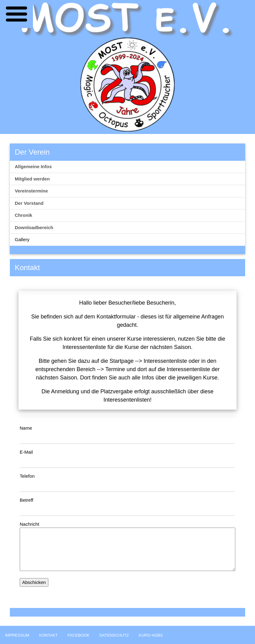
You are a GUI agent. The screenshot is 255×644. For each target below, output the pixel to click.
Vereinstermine (31, 191)
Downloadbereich (34, 227)
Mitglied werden (32, 179)
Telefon (27, 476)
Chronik (24, 215)
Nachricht (29, 524)
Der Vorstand (29, 203)
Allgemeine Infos (33, 166)
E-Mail (26, 452)
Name (26, 428)
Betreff (26, 500)
